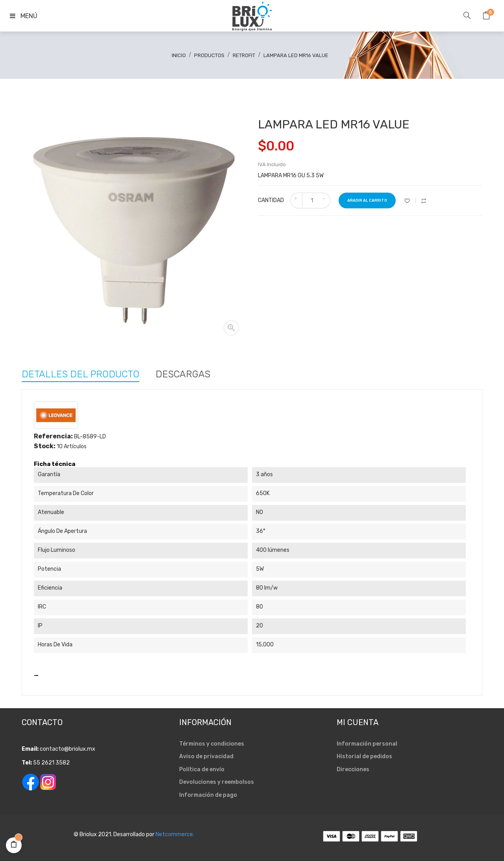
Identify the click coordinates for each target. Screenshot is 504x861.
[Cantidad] (312, 200)
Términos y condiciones (212, 744)
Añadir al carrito (367, 200)
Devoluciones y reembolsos (217, 782)
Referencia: (53, 436)
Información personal (367, 744)
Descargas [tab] (183, 373)
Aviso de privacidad (206, 756)
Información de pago (208, 795)
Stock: (45, 446)
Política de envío (202, 769)
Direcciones (353, 769)
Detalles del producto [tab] (81, 373)
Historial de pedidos (364, 756)
